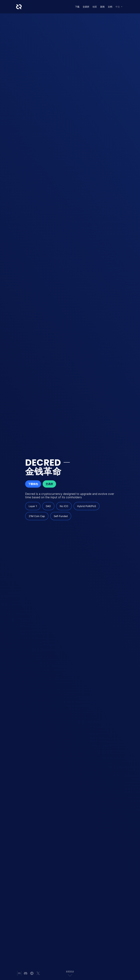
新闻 (102, 7)
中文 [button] (118, 7)
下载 (77, 7)
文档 (110, 7)
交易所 (86, 7)
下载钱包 (33, 484)
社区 (95, 7)
